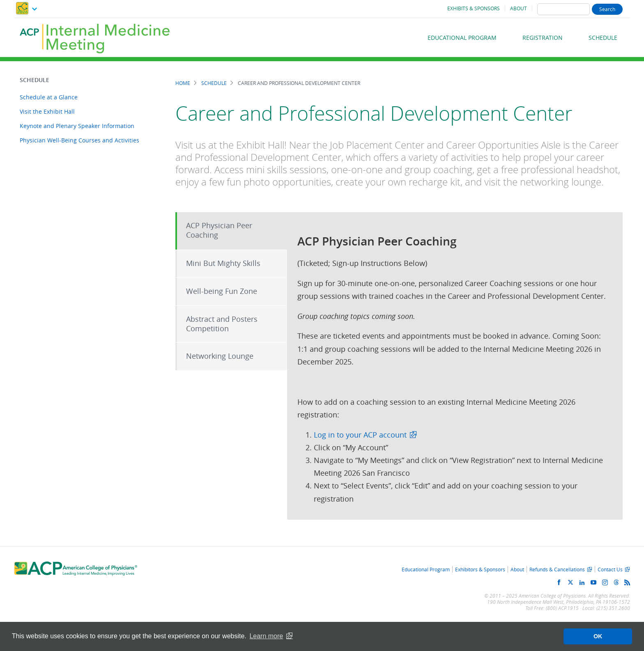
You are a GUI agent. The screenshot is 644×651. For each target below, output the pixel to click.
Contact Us (610, 569)
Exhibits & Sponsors (474, 8)
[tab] (231, 231)
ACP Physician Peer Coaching (219, 230)
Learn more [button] (266, 636)
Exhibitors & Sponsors (480, 569)
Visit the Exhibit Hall (47, 111)
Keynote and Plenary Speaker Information (77, 126)
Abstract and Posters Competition (222, 324)
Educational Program (462, 38)
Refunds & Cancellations (557, 569)
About (519, 8)
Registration (543, 38)
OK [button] (598, 636)
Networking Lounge (220, 356)
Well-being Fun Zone (222, 291)
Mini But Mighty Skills (223, 263)
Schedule (603, 38)
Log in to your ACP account (360, 435)
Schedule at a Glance (49, 97)
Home (183, 83)
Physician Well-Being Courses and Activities (79, 140)
